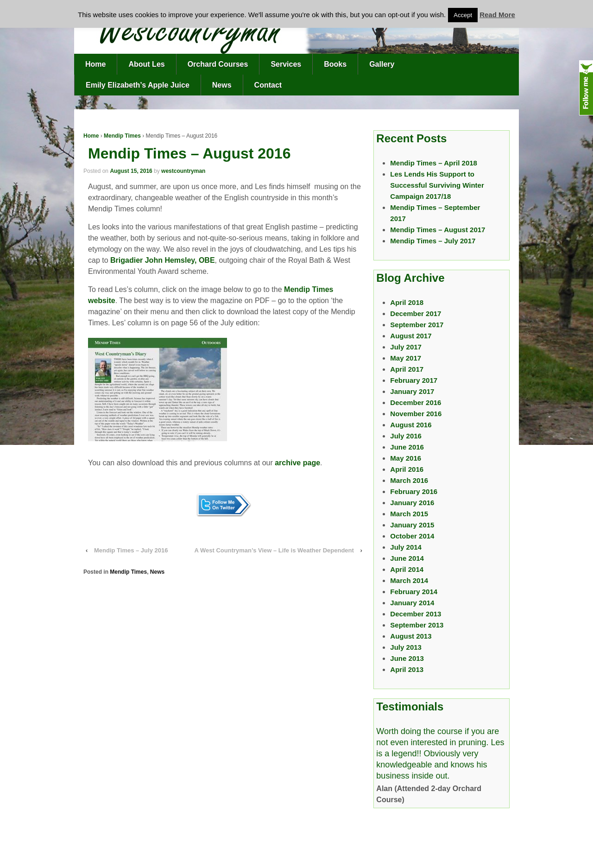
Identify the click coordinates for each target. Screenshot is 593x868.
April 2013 (407, 669)
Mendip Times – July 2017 (433, 241)
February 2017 (414, 380)
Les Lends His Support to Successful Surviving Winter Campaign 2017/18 (437, 185)
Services (286, 64)
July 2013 (406, 647)
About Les (146, 64)
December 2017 (416, 314)
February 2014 (414, 592)
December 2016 (416, 402)
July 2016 (406, 436)
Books (335, 64)
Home (95, 64)
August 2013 (411, 636)
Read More (497, 15)
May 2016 (406, 458)
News (222, 85)
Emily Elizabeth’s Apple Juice (138, 85)
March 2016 (409, 480)
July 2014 (406, 547)
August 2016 (411, 425)
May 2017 (406, 358)
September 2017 (417, 325)
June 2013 (407, 658)
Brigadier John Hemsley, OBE (163, 260)
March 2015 (409, 514)
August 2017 (411, 336)
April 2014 (407, 569)
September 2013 (417, 625)
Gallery (382, 64)
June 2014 (407, 558)
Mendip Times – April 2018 (434, 163)
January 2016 (412, 503)
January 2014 (412, 603)
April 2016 (407, 469)
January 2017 (412, 391)
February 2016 (414, 491)
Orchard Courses (218, 64)
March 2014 (409, 580)
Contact (268, 85)
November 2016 (416, 414)
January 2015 (412, 525)
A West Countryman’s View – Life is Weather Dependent (274, 550)
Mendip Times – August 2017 (438, 230)
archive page (297, 463)
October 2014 (412, 536)
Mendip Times (122, 136)
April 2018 (407, 302)
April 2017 (407, 369)
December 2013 (416, 614)
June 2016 (407, 447)
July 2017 (406, 347)
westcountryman (183, 171)
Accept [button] (463, 15)
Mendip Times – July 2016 (131, 550)
